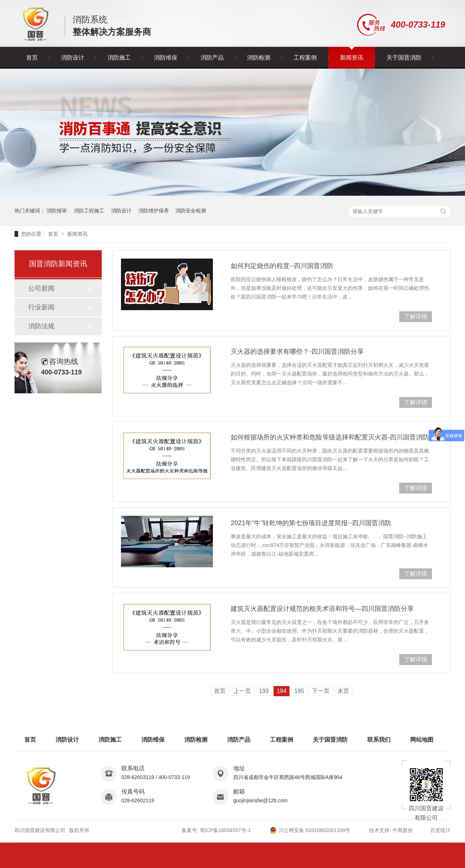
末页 (343, 691)
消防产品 (212, 58)
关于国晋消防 (404, 58)
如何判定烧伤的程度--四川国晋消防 (282, 266)
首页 (32, 58)
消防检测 (259, 58)
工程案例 (305, 58)
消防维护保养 (154, 211)
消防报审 (57, 211)
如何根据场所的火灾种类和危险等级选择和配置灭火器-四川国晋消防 (330, 437)
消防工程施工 (89, 211)
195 (299, 691)
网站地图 (422, 740)
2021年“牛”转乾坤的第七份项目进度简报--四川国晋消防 (311, 523)
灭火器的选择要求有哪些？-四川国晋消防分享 (297, 352)
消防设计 (73, 58)
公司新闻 (41, 288)
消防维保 (166, 58)
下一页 (321, 691)
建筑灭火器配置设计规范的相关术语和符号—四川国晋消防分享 (322, 609)
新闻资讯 (352, 58)
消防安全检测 (191, 211)
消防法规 (41, 326)
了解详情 (416, 317)
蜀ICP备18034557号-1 (225, 830)
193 (264, 691)
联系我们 (379, 740)
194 (282, 691)
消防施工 (119, 58)
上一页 (242, 691)
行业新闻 (41, 307)
